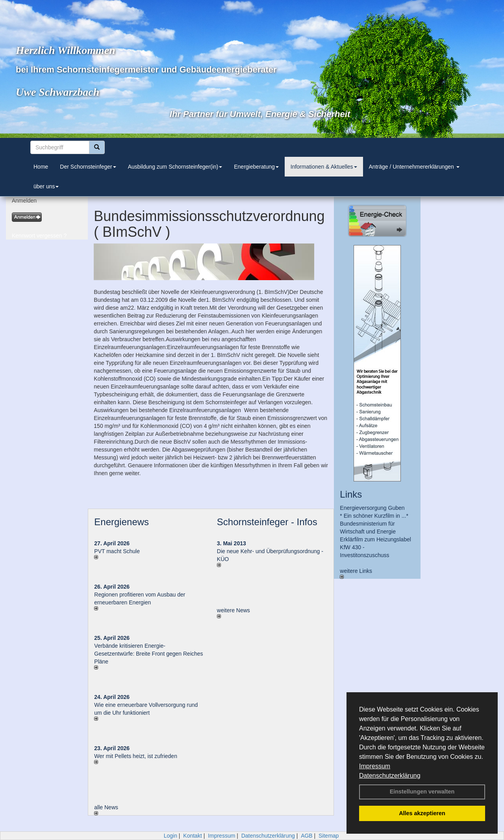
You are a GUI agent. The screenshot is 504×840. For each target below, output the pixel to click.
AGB (307, 836)
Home (41, 167)
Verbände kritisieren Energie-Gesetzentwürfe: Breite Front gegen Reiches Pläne (148, 654)
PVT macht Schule (117, 551)
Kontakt (192, 836)
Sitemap (329, 836)
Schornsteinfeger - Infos (267, 522)
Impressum (375, 766)
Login (170, 836)
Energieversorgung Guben (372, 508)
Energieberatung (256, 167)
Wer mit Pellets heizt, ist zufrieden (136, 756)
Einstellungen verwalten (422, 792)
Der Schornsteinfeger (88, 167)
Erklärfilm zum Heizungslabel (375, 539)
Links (351, 494)
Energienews (121, 522)
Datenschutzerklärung (390, 776)
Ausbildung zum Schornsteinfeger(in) (175, 167)
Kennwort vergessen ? (39, 236)
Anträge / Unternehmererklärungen (414, 167)
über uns (46, 186)
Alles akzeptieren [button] (422, 813)
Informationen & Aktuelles (324, 167)
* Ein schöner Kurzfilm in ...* (374, 516)
